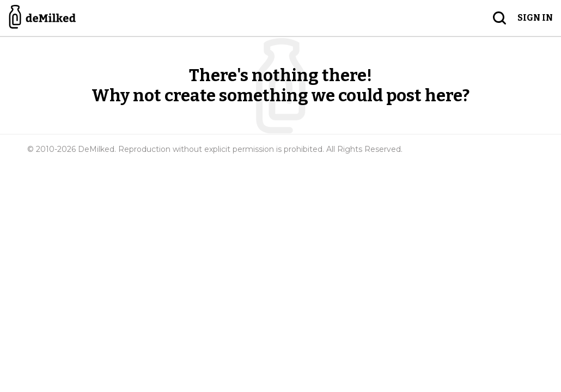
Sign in (535, 18)
